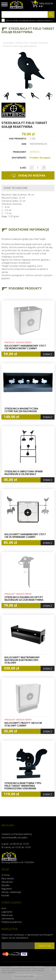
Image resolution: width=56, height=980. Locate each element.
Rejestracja (7, 915)
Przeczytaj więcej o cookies (24, 976)
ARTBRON (34, 152)
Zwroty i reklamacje (11, 892)
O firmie (6, 875)
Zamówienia (8, 918)
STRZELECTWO (22, 43)
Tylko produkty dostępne (15, 20)
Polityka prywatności (12, 922)
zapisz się (45, 946)
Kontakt (5, 895)
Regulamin (7, 889)
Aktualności (7, 882)
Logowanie (7, 912)
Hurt (4, 908)
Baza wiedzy (8, 878)
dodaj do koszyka (27, 176)
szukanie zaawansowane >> (40, 20)
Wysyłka (5, 885)
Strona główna (9, 43)
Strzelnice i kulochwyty (39, 43)
